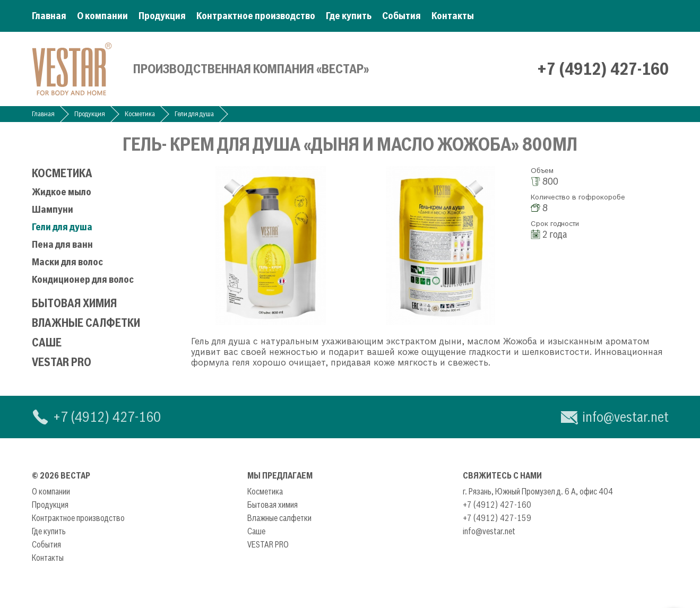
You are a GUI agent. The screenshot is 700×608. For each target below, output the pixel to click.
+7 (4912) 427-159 (497, 518)
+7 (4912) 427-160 (603, 69)
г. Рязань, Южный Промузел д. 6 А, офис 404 (538, 491)
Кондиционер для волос (83, 279)
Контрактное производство (256, 16)
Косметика (140, 114)
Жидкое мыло (62, 192)
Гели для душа (194, 114)
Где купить (349, 16)
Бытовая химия (74, 303)
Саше (47, 342)
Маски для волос (67, 262)
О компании (102, 16)
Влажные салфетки (86, 323)
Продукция (162, 16)
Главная (49, 16)
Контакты (453, 16)
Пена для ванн (62, 244)
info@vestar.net (625, 417)
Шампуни (53, 209)
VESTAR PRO (62, 362)
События (401, 16)
